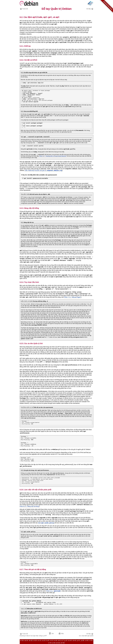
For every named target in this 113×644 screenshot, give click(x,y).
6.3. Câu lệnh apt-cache (86, 635)
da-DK (26, 640)
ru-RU (91, 640)
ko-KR (70, 640)
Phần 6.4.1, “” (53, 591)
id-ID (59, 640)
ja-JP (66, 640)
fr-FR (51, 640)
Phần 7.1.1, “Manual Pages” (73, 297)
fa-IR (48, 640)
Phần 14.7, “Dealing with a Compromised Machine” (53, 156)
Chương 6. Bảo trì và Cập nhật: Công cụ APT (33, 635)
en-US (40, 640)
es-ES (44, 640)
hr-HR (55, 640)
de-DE (31, 640)
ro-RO (87, 640)
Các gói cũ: (43, 170)
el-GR (35, 640)
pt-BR (83, 640)
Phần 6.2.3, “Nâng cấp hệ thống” (29, 506)
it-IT (62, 640)
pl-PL (79, 640)
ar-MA (22, 640)
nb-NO (74, 640)
